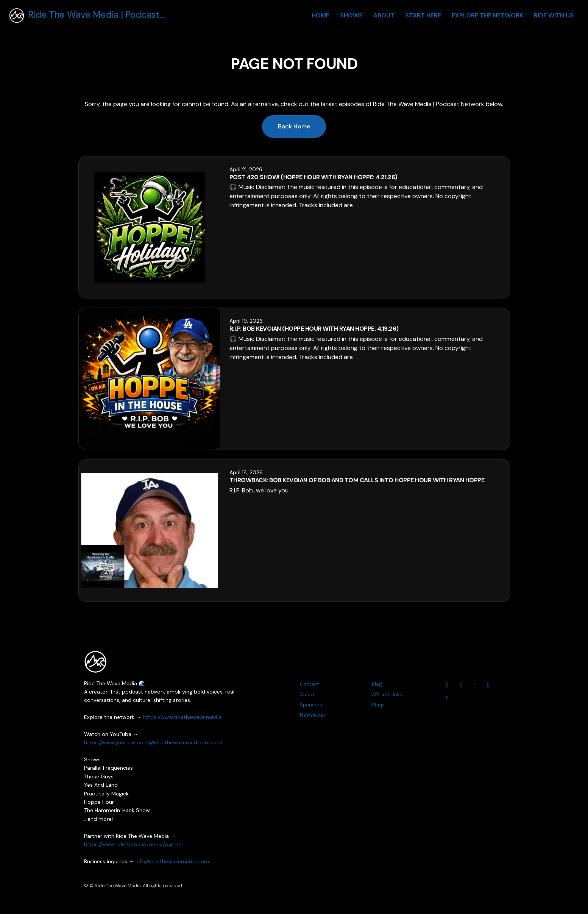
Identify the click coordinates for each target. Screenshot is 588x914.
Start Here (423, 15)
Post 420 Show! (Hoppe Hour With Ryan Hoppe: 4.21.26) (313, 177)
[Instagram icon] (461, 686)
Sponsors (311, 705)
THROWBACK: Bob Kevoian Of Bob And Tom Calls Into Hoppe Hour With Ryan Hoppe (357, 480)
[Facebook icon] (475, 686)
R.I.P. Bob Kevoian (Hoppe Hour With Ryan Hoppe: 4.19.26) (314, 329)
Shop (378, 705)
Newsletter (313, 715)
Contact (309, 684)
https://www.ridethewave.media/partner (134, 844)
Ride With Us (554, 15)
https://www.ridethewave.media (182, 717)
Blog (377, 684)
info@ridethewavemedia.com (172, 861)
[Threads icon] (488, 686)
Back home (294, 126)
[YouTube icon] (448, 686)
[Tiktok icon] (448, 698)
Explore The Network (487, 15)
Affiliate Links (387, 694)
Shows (351, 15)
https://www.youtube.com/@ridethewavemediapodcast (153, 742)
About (384, 15)
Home (321, 15)
